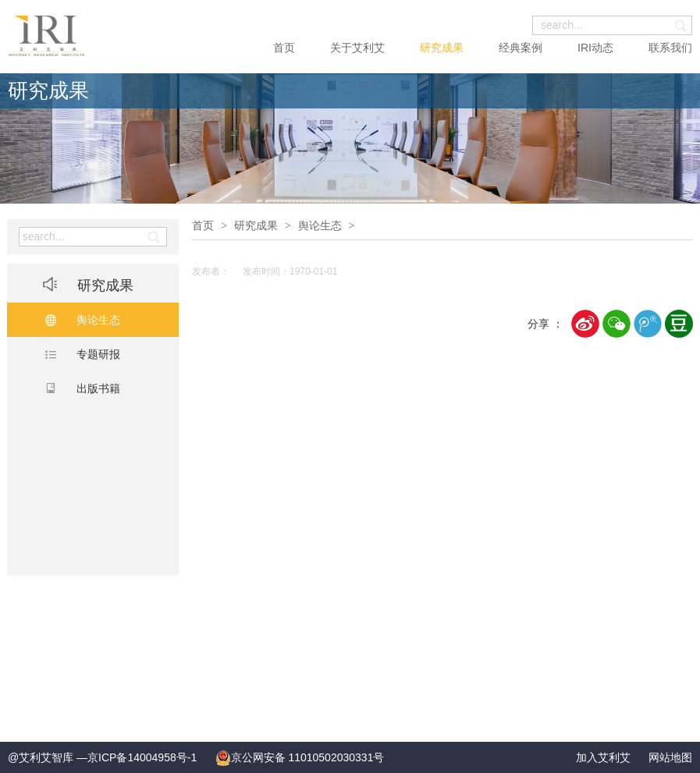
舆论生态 (320, 225)
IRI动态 (595, 48)
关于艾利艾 (357, 48)
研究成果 (442, 48)
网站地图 (670, 757)
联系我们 (670, 48)
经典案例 (521, 48)
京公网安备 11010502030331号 (300, 757)
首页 (284, 48)
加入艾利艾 (603, 757)
